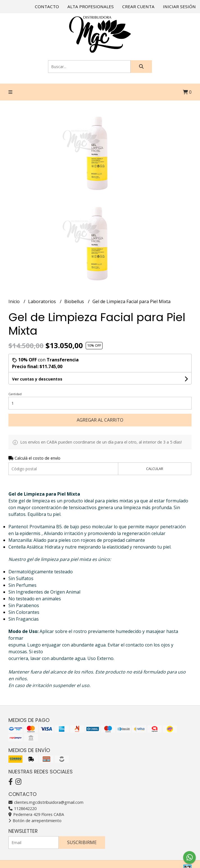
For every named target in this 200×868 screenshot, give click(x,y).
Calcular (155, 469)
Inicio (15, 301)
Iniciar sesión (179, 6)
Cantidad (15, 394)
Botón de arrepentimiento (35, 821)
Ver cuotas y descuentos (37, 379)
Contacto (47, 6)
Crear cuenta (138, 6)
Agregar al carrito (100, 420)
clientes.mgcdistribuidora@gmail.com (46, 802)
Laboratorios (43, 301)
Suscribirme (82, 842)
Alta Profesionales (91, 6)
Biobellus (75, 301)
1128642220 (22, 808)
